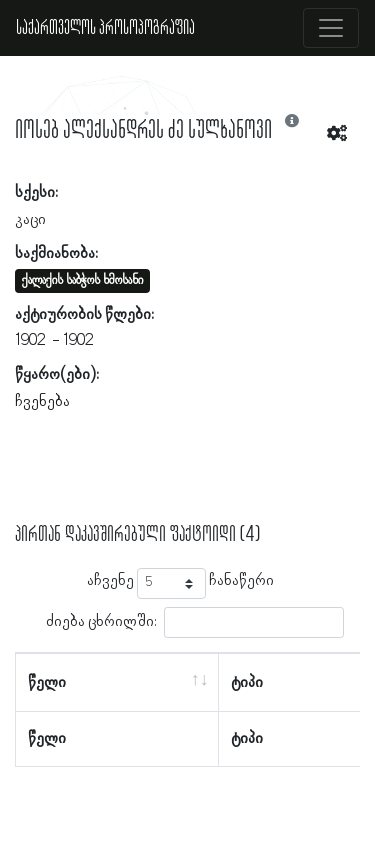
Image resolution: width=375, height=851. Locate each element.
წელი (47, 683)
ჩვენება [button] (42, 402)
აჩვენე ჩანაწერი (180, 583)
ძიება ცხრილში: (195, 622)
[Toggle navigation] (331, 28)
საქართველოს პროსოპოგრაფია (105, 28)
